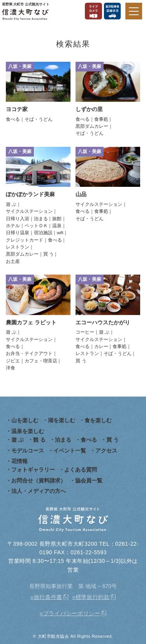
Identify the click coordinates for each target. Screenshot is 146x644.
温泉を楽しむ (28, 431)
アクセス (106, 451)
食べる (13, 119)
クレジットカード (25, 240)
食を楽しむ (98, 420)
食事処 (101, 119)
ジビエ (13, 361)
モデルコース (28, 451)
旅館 (57, 219)
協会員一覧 (89, 480)
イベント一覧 (70, 451)
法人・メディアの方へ (39, 491)
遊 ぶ (11, 204)
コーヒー (85, 332)
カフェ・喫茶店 (41, 361)
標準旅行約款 (93, 597)
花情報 (19, 461)
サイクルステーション (29, 211)
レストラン (18, 247)
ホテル (13, 226)
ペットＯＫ (36, 226)
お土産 (13, 261)
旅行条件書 (48, 597)
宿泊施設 (43, 233)
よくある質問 (81, 470)
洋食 (11, 368)
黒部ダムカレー (92, 126)
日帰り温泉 (18, 233)
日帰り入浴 (18, 219)
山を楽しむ (25, 420)
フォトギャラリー (33, 470)
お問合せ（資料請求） (39, 480)
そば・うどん (39, 119)
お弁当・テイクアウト (29, 353)
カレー (101, 346)
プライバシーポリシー (72, 613)
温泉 (57, 226)
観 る (39, 440)
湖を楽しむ (62, 420)
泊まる (41, 219)
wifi (60, 233)
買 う (48, 254)
